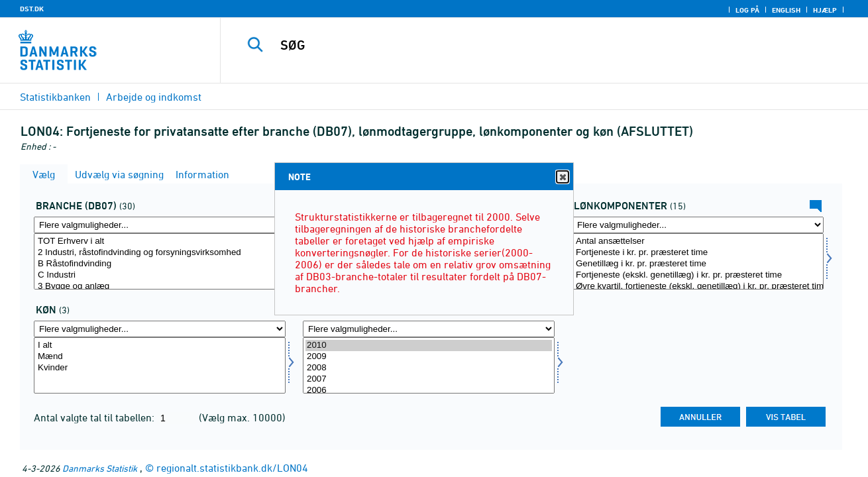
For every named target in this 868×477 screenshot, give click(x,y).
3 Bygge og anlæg (160, 287)
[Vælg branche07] (160, 261)
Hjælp (825, 10)
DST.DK (32, 9)
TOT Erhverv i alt (160, 241)
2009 (429, 357)
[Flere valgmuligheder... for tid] (429, 329)
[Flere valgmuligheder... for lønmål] (698, 225)
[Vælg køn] (160, 365)
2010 (429, 345)
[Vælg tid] (429, 365)
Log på (747, 10)
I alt (160, 345)
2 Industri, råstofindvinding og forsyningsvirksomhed (160, 253)
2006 (429, 391)
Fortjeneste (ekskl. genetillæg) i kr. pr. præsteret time (698, 275)
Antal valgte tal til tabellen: (95, 417)
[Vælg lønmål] (698, 261)
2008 (429, 368)
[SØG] (530, 45)
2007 (429, 379)
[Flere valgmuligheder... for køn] (160, 329)
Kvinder (160, 368)
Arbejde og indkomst (154, 97)
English (786, 10)
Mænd (160, 357)
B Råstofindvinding (160, 264)
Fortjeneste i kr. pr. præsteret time (698, 253)
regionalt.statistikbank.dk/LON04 (232, 468)
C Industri (160, 275)
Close (562, 177)
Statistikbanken (55, 97)
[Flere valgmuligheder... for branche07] (160, 225)
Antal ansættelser (698, 241)
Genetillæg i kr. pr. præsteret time (698, 264)
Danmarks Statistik (100, 468)
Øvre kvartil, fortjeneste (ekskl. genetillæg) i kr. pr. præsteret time (698, 287)
